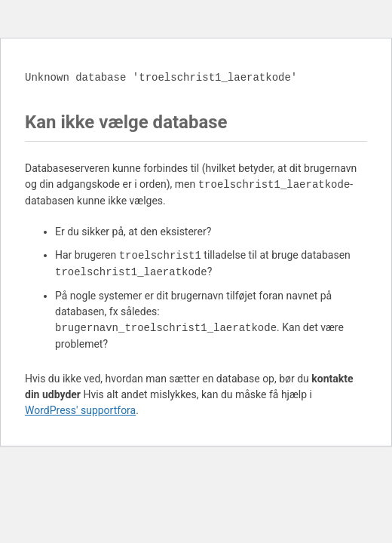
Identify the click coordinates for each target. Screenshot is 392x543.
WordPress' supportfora (80, 410)
